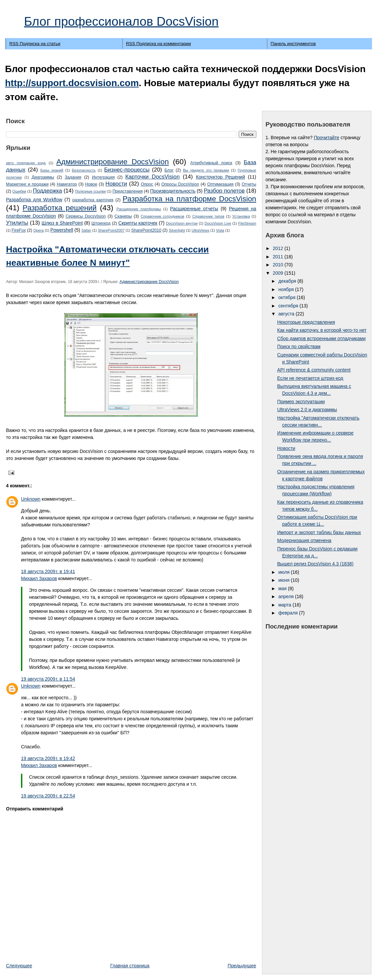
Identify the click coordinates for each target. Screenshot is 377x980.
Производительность (173, 191)
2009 (278, 273)
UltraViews (200, 230)
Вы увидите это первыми (206, 170)
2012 (278, 248)
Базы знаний (52, 170)
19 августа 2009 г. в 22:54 (48, 796)
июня (285, 580)
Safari (86, 230)
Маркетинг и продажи (27, 184)
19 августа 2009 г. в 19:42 (48, 758)
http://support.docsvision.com (72, 83)
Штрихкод (101, 223)
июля (285, 572)
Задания (73, 177)
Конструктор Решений (220, 177)
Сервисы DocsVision (86, 216)
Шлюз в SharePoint (62, 223)
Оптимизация (220, 184)
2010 (278, 265)
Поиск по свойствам (299, 346)
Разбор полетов (224, 191)
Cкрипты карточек (138, 223)
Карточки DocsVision (152, 177)
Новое (91, 184)
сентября (289, 306)
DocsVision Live (218, 223)
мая (283, 588)
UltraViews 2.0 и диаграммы (307, 410)
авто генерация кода (26, 163)
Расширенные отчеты (194, 209)
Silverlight (177, 230)
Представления (127, 191)
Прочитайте (326, 138)
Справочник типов (208, 216)
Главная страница (130, 966)
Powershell (62, 230)
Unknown (31, 499)
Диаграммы (43, 177)
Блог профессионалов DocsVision (121, 21)
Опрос (147, 184)
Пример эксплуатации (301, 402)
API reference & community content (314, 370)
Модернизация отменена (304, 540)
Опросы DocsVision (180, 184)
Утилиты (17, 223)
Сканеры (123, 216)
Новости (116, 184)
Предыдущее (242, 966)
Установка (241, 216)
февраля (289, 613)
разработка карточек (93, 200)
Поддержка (47, 191)
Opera (38, 230)
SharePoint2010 (146, 230)
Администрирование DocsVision (112, 162)
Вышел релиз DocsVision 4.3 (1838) (315, 564)
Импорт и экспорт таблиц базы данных (319, 532)
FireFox (19, 230)
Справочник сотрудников (162, 216)
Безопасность (84, 170)
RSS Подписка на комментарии (158, 44)
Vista (220, 230)
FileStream (247, 223)
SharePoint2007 (111, 230)
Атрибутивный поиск (211, 163)
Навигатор (67, 184)
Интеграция (103, 177)
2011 (278, 257)
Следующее (19, 966)
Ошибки (19, 191)
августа (287, 314)
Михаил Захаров (39, 578)
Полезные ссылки (90, 191)
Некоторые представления (306, 322)
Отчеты (249, 184)
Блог (169, 170)
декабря (288, 281)
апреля (287, 596)
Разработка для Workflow (34, 200)
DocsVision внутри (182, 223)
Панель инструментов (293, 44)
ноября (287, 289)
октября (287, 297)
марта (285, 605)
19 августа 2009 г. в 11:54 (48, 679)
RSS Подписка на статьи (35, 44)
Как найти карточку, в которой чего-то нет (322, 330)
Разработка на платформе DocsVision (189, 199)
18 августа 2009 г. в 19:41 (48, 571)
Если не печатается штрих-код (310, 378)
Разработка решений (60, 208)
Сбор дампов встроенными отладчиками (321, 338)
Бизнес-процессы (127, 170)
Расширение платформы (139, 209)
